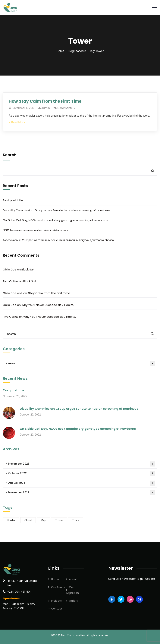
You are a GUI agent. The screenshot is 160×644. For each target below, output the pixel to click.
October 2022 (82, 474)
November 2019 (82, 493)
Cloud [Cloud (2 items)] (28, 520)
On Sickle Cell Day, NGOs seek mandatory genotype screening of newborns (55, 220)
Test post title (13, 200)
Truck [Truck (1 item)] (76, 520)
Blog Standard (77, 51)
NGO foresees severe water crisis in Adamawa (35, 230)
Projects (56, 601)
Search (10, 155)
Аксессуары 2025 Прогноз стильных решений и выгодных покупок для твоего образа (58, 240)
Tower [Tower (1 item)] (59, 520)
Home (60, 51)
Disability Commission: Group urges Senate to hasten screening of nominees (57, 210)
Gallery (74, 601)
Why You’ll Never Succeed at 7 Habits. (48, 305)
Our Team (58, 587)
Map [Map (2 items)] (43, 520)
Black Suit (28, 269)
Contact (57, 609)
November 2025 (82, 464)
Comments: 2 (66, 108)
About (73, 579)
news (82, 364)
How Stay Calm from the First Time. (46, 101)
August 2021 (82, 483)
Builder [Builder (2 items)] (11, 520)
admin (46, 108)
